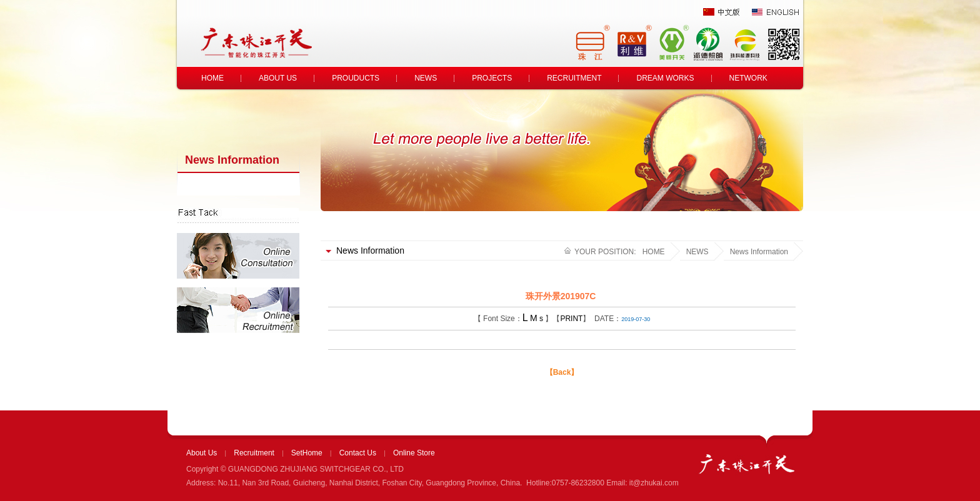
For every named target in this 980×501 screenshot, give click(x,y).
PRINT (571, 319)
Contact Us (358, 453)
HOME (212, 78)
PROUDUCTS (356, 78)
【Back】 (562, 372)
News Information (759, 252)
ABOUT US (278, 78)
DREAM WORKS (665, 78)
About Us (202, 453)
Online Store (414, 453)
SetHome (307, 453)
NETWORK (748, 78)
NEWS (426, 78)
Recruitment (254, 453)
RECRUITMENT (574, 78)
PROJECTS (492, 78)
